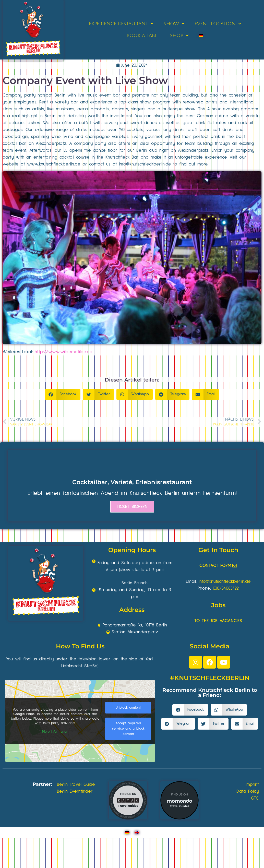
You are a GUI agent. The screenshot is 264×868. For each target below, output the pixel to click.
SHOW (174, 24)
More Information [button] (55, 731)
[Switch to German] (201, 35)
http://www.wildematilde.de (64, 352)
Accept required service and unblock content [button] (128, 728)
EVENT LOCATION (218, 24)
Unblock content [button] (128, 707)
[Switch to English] (137, 833)
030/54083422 (226, 588)
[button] (63, 394)
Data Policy (248, 791)
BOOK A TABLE (143, 35)
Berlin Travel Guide (76, 784)
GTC (255, 798)
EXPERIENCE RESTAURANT (121, 24)
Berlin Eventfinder (75, 791)
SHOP (179, 36)
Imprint (252, 784)
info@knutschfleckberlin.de (225, 581)
